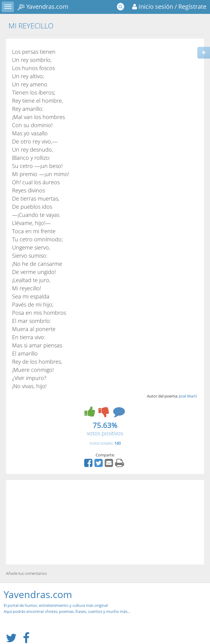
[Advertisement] (105, 522)
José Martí (188, 396)
